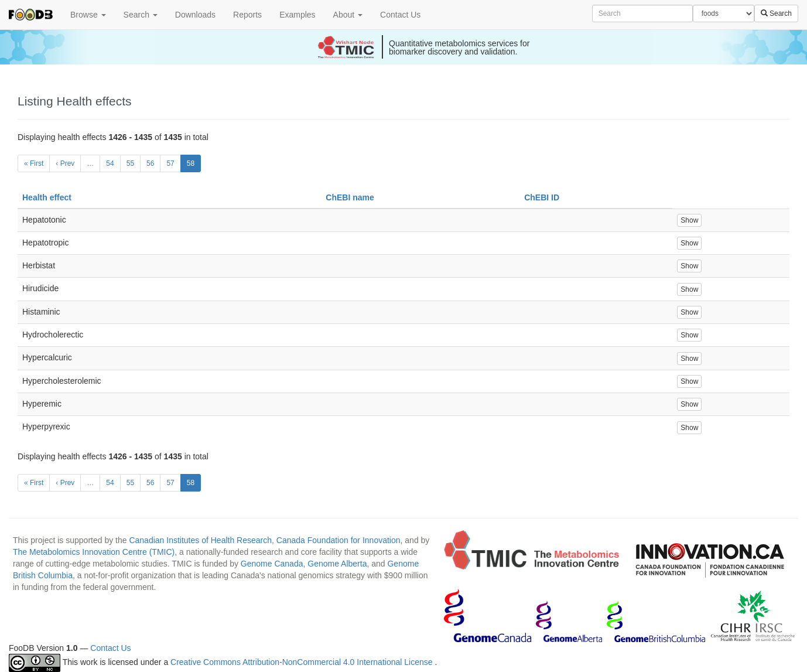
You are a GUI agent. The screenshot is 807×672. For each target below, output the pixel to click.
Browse (88, 15)
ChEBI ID (542, 197)
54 (110, 163)
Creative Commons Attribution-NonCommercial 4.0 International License (302, 662)
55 (130, 163)
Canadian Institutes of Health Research (200, 540)
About (348, 15)
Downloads (195, 15)
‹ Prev (65, 163)
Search (141, 15)
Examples (297, 15)
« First (34, 163)
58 (191, 163)
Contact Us (400, 15)
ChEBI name (350, 197)
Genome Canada (272, 564)
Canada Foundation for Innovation (338, 540)
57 (170, 163)
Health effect (47, 197)
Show (689, 220)
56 (150, 163)
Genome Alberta (337, 564)
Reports (247, 15)
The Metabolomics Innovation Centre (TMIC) (94, 552)
